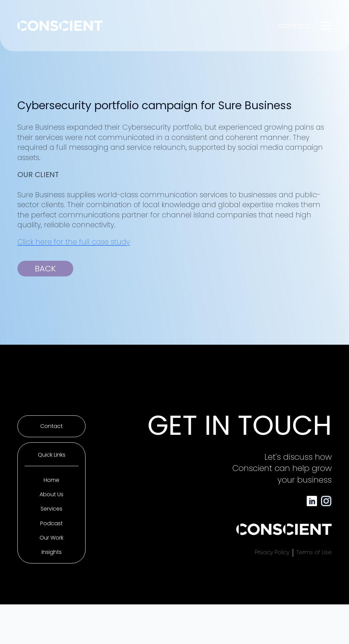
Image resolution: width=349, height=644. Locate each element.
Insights (52, 552)
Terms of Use (314, 553)
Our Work (51, 538)
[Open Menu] (326, 26)
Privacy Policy (272, 553)
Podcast (51, 524)
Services (51, 509)
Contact (51, 426)
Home (51, 480)
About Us (51, 495)
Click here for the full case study (74, 242)
